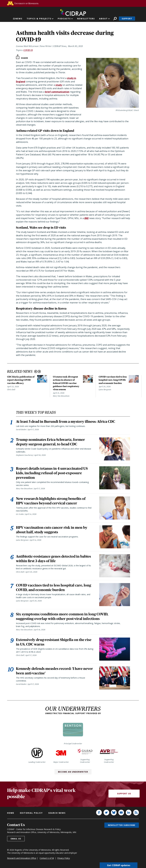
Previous (36, 371)
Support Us (124, 794)
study (59, 85)
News (19, 19)
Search (115, 19)
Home (11, 813)
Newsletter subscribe (122, 825)
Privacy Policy (64, 858)
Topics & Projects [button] (39, 19)
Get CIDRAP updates (119, 865)
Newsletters (86, 19)
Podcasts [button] (64, 19)
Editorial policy (31, 813)
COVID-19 (28, 50)
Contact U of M (47, 858)
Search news (57, 813)
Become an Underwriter (73, 772)
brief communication (57, 92)
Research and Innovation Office (22, 858)
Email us (16, 839)
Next (39, 371)
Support (127, 19)
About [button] (103, 19)
